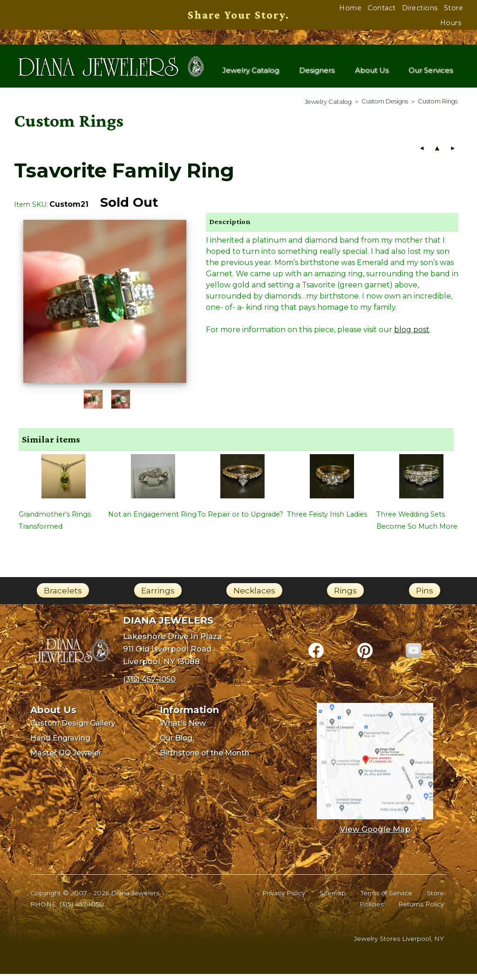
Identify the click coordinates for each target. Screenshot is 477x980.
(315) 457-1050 (82, 911)
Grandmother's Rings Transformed (55, 526)
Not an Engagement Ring (152, 520)
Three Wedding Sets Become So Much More (417, 526)
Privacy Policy (284, 899)
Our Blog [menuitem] (176, 744)
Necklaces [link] (254, 596)
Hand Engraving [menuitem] (60, 744)
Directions (420, 8)
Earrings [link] (158, 596)
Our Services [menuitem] (431, 73)
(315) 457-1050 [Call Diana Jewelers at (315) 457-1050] (149, 686)
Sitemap (333, 899)
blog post (412, 336)
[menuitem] (328, 108)
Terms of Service (386, 899)
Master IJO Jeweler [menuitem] (66, 759)
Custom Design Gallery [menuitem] (73, 730)
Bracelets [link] (63, 596)
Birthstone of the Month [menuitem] (204, 759)
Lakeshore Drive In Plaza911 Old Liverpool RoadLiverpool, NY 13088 (172, 655)
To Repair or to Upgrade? (240, 520)
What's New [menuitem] (183, 730)
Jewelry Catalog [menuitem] (251, 73)
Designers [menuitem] (318, 73)
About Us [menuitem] (372, 73)
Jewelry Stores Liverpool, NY (399, 945)
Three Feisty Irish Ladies (327, 520)
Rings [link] (345, 596)
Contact (382, 8)
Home (350, 8)
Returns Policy (421, 911)
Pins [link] (425, 596)
